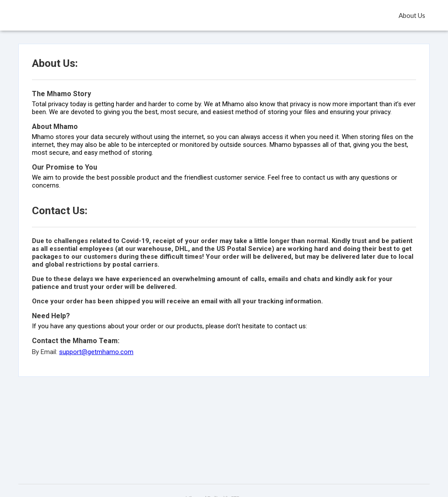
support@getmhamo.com (96, 352)
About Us (412, 15)
